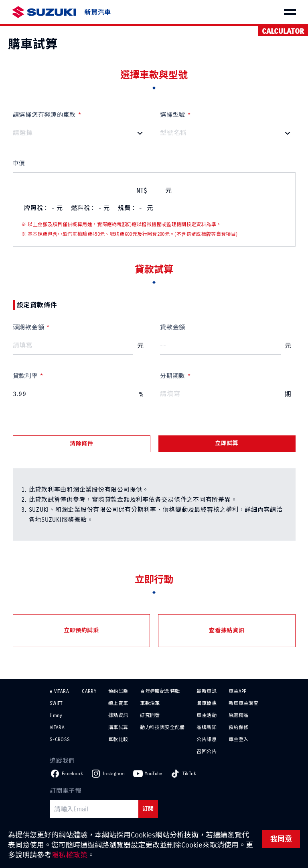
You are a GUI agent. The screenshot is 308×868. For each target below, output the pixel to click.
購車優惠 (206, 703)
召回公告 (206, 751)
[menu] (290, 12)
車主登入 (238, 739)
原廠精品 (238, 715)
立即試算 (227, 443)
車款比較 (118, 739)
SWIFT (56, 703)
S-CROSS (60, 739)
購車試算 (118, 727)
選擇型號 (173, 115)
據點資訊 (118, 715)
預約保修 (238, 727)
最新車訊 (206, 691)
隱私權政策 (69, 855)
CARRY (89, 691)
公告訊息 (206, 739)
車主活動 (206, 715)
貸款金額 (173, 327)
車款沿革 (150, 703)
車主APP (238, 691)
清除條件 (82, 444)
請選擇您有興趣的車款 (45, 115)
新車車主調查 (243, 703)
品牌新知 (206, 727)
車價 (19, 163)
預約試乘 (118, 691)
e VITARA (59, 691)
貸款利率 (25, 376)
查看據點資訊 (227, 630)
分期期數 (173, 376)
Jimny (56, 715)
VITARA (57, 727)
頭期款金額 (29, 327)
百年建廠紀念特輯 (160, 691)
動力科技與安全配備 (162, 727)
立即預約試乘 (81, 630)
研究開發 (150, 715)
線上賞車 (118, 703)
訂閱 (148, 809)
